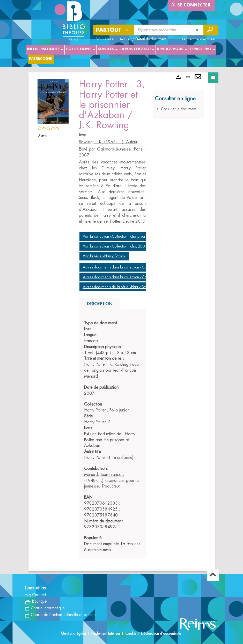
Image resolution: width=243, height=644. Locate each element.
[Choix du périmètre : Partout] (113, 30)
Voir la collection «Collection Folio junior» (115, 236)
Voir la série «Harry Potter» (104, 256)
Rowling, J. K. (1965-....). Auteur (108, 142)
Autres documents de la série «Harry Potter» (118, 287)
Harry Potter (95, 410)
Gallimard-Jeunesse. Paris (120, 149)
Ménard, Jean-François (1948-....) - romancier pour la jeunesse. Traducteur (111, 481)
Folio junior (119, 410)
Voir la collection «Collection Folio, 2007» (116, 246)
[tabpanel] (112, 437)
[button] (53, 101)
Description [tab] (100, 304)
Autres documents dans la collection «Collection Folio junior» (130, 267)
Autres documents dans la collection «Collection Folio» (125, 277)
